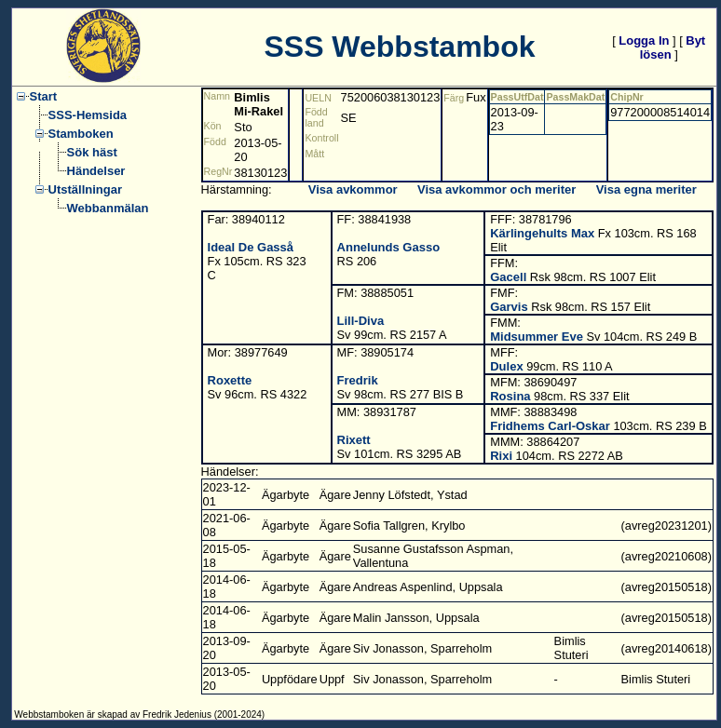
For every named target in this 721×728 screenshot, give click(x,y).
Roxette (230, 380)
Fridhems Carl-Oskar (550, 426)
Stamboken (81, 134)
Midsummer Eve (537, 337)
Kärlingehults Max (542, 233)
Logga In (644, 40)
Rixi (501, 456)
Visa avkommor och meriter (497, 189)
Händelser (96, 171)
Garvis (509, 307)
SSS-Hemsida (88, 115)
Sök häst (92, 152)
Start (44, 96)
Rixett (354, 440)
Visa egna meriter (646, 189)
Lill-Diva (361, 321)
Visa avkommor (353, 189)
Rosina (510, 396)
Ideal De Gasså (251, 247)
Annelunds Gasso (389, 247)
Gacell (508, 277)
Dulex (506, 366)
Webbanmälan (108, 208)
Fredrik (358, 380)
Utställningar (85, 189)
